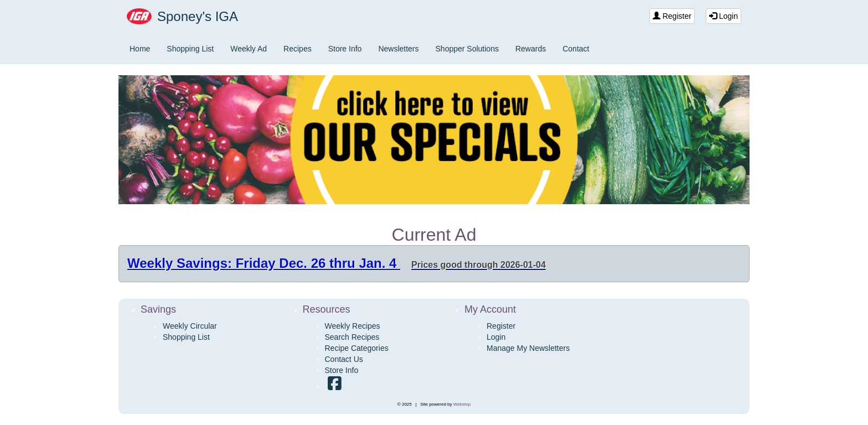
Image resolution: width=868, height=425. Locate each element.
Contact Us (344, 359)
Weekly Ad (249, 49)
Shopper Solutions (467, 49)
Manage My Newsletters (528, 348)
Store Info (345, 49)
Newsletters (398, 49)
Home (140, 49)
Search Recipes (352, 337)
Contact (576, 49)
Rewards (531, 49)
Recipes (298, 49)
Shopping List (190, 49)
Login (724, 16)
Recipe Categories (357, 348)
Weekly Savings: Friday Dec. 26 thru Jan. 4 (337, 263)
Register (672, 16)
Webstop (462, 404)
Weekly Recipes (353, 326)
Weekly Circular (190, 326)
